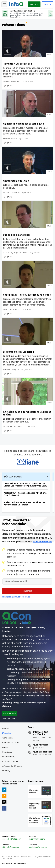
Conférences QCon (11, 743)
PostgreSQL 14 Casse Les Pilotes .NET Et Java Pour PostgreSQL (25, 494)
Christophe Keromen (13, 427)
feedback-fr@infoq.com (11, 839)
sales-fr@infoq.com (37, 839)
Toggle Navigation (4, 4)
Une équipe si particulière (17, 235)
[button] (27, 591)
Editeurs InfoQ (9, 757)
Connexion (8, 738)
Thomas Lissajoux (11, 370)
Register (34, 4)
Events (5, 747)
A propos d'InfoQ (10, 761)
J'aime (10, 86)
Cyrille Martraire (11, 310)
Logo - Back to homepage (16, 4)
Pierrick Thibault (11, 82)
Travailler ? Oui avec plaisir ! (18, 64)
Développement (14, 477)
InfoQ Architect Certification (41, 733)
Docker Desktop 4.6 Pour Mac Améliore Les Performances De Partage (24, 504)
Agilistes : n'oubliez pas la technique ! (23, 124)
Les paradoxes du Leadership (19, 352)
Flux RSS (28, 24)
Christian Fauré (10, 193)
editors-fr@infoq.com (11, 847)
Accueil (5, 728)
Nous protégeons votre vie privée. (16, 597)
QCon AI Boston (41, 745)
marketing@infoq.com (38, 847)
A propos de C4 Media (12, 766)
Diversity (6, 771)
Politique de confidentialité (14, 863)
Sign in (48, 4)
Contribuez (7, 752)
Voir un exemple (43, 541)
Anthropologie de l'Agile (16, 181)
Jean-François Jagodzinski (15, 253)
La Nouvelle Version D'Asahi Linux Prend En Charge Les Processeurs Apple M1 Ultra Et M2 (25, 485)
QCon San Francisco (43, 752)
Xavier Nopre (9, 139)
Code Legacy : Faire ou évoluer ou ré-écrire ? (27, 295)
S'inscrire (7, 733)
